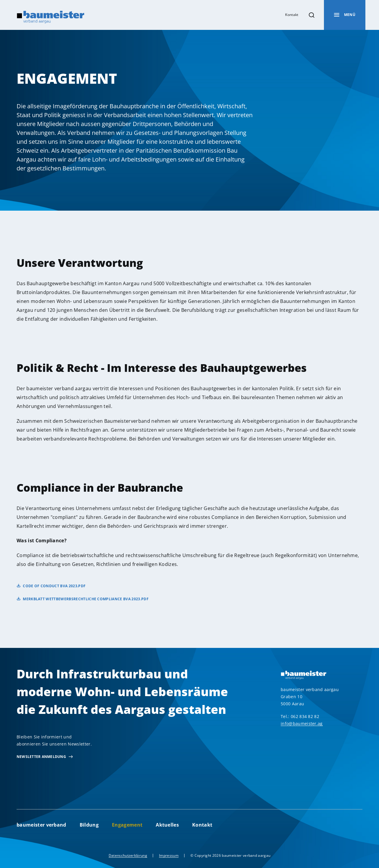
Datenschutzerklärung (128, 855)
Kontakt (292, 15)
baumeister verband (41, 825)
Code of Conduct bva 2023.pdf (54, 586)
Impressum (169, 855)
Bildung (89, 825)
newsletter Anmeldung (41, 757)
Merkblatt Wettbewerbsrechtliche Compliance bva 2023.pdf (86, 599)
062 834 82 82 (305, 716)
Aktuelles (167, 825)
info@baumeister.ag (302, 723)
